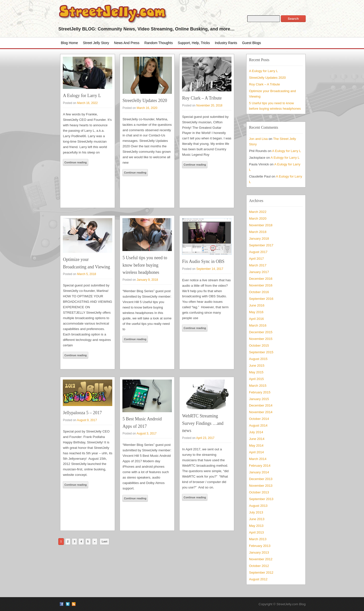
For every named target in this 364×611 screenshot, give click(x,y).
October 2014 (259, 419)
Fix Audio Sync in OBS (203, 261)
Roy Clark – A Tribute (202, 98)
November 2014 (261, 412)
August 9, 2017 (87, 420)
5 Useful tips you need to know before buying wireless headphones (145, 265)
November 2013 (261, 486)
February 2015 (260, 392)
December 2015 (261, 332)
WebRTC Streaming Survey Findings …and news (203, 423)
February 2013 (260, 546)
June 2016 (257, 305)
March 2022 (258, 212)
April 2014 (256, 452)
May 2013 (256, 526)
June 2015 (257, 366)
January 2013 (259, 552)
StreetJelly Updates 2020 (145, 101)
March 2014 (258, 459)
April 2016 (256, 319)
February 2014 (260, 466)
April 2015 (256, 379)
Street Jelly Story (96, 43)
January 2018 (259, 239)
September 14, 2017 (210, 269)
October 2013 (259, 492)
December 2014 (261, 405)
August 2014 (258, 425)
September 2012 (261, 573)
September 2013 (261, 499)
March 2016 (258, 325)
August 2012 (258, 579)
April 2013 (256, 532)
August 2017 (258, 252)
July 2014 (256, 432)
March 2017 (258, 265)
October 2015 (259, 345)
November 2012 (261, 559)
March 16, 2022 (87, 103)
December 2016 (261, 279)
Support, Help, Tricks (194, 43)
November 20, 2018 (209, 105)
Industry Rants (226, 43)
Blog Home (69, 43)
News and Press (127, 43)
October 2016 (259, 292)
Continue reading (75, 162)
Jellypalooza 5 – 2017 (82, 413)
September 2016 (261, 299)
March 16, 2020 (147, 108)
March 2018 (258, 232)
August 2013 (258, 506)
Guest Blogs (251, 43)
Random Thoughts (159, 43)
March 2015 (258, 386)
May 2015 (256, 372)
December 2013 (261, 479)
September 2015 (261, 352)
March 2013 (258, 539)
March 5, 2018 (87, 274)
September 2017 (261, 245)
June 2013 (257, 519)
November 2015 (261, 339)
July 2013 (256, 512)
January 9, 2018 (147, 280)
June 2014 (257, 439)
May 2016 (256, 312)
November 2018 (261, 225)
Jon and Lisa (258, 139)
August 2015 (258, 359)
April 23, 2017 (205, 438)
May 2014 (256, 446)
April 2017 (256, 259)
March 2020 (258, 218)
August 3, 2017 (147, 433)
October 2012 (259, 566)
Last (104, 541)
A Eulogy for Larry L (82, 96)
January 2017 (259, 272)
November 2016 (261, 285)
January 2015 (259, 399)
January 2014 (259, 472)
